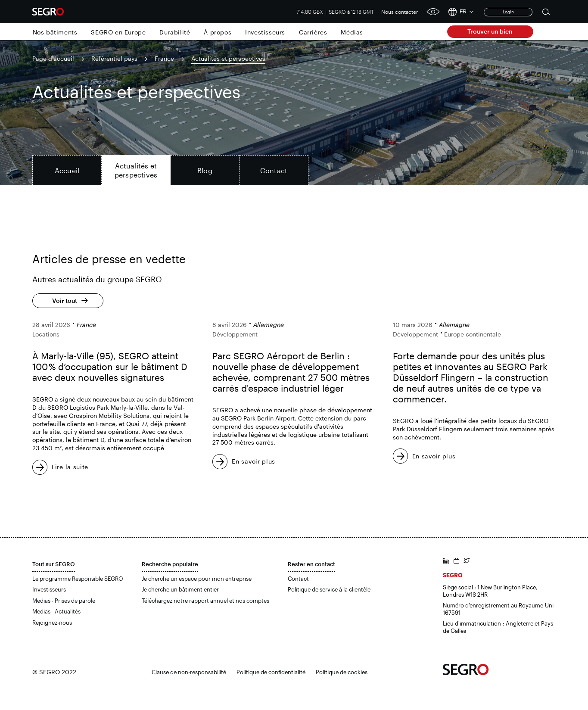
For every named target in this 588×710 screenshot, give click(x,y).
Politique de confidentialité (271, 672)
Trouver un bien (490, 31)
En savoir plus (254, 461)
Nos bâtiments (55, 32)
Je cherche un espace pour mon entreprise (197, 579)
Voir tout (65, 301)
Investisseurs (265, 32)
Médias (352, 32)
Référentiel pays (114, 58)
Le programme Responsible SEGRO (78, 579)
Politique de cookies (342, 672)
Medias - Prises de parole (64, 601)
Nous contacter (400, 12)
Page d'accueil (53, 58)
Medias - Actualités (56, 611)
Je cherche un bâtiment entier (180, 589)
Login (508, 12)
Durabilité (175, 32)
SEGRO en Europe (118, 32)
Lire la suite (70, 467)
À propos (218, 32)
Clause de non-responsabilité (189, 672)
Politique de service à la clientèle (329, 589)
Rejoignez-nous (52, 623)
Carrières (313, 32)
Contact (298, 579)
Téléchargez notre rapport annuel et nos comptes (205, 601)
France (164, 58)
